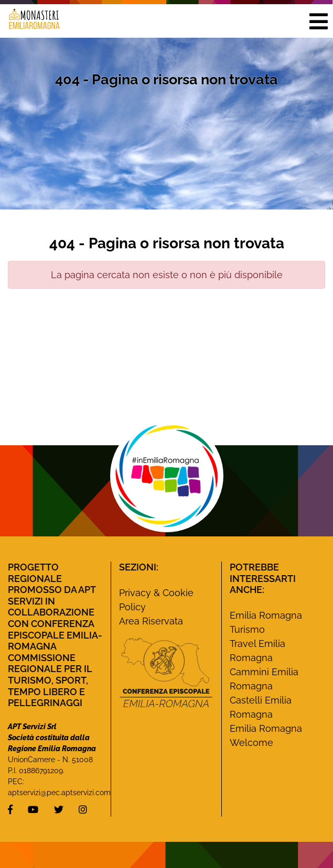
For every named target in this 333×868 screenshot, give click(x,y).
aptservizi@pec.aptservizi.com (59, 793)
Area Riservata (151, 621)
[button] (318, 21)
